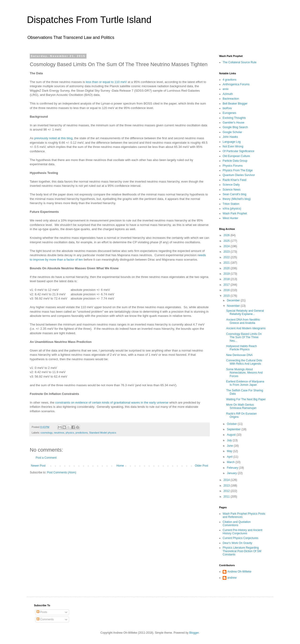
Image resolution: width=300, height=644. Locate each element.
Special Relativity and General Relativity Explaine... (245, 312)
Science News (232, 190)
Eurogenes (229, 113)
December (234, 300)
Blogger (194, 633)
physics (70, 433)
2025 (227, 241)
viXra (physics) (232, 209)
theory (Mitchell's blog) (237, 199)
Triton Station (231, 204)
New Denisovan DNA (239, 355)
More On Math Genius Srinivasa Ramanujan (241, 406)
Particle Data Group (235, 161)
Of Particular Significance (238, 151)
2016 (227, 290)
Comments (45, 619)
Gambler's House (233, 123)
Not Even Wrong (233, 146)
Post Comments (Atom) (62, 472)
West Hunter (230, 218)
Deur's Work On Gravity (237, 543)
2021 (227, 263)
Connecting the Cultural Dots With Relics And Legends (244, 362)
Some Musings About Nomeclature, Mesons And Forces (244, 373)
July (230, 440)
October (232, 424)
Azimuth (228, 94)
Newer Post (38, 466)
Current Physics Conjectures (240, 538)
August (232, 435)
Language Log (232, 142)
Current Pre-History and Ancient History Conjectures (242, 532)
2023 (227, 252)
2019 (227, 274)
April (230, 457)
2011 (227, 497)
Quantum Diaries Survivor (239, 175)
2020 (227, 268)
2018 (227, 279)
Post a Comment (46, 458)
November (234, 306)
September (234, 429)
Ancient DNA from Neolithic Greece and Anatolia (243, 321)
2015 (227, 296)
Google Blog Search (235, 127)
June (230, 446)
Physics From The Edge (238, 170)
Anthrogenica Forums (236, 84)
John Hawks (230, 137)
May (230, 451)
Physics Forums (233, 166)
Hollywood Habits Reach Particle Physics (242, 348)
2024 (227, 246)
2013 (227, 486)
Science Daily (231, 185)
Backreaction (231, 99)
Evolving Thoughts (234, 118)
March (231, 462)
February (233, 468)
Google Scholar (232, 132)
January (232, 473)
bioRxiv (227, 108)
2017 (227, 285)
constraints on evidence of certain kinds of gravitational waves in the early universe (112, 402)
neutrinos (59, 433)
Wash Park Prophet (235, 213)
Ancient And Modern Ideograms (246, 328)
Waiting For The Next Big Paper (246, 399)
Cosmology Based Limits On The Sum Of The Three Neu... (244, 337)
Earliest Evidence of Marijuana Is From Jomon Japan (245, 383)
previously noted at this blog (53, 138)
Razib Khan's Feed (234, 180)
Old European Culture (236, 156)
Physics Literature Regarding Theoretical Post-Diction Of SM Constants (242, 551)
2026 (227, 235)
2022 (227, 257)
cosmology (47, 433)
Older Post (201, 466)
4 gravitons (230, 80)
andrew (232, 578)
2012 (227, 491)
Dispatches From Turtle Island (89, 20)
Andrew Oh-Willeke (239, 572)
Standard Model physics (103, 433)
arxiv (226, 89)
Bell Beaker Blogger (235, 104)
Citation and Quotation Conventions (237, 524)
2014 (227, 480)
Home (120, 466)
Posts (42, 612)
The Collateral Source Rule (240, 62)
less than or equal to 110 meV (106, 82)
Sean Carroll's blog (234, 194)
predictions (82, 433)
